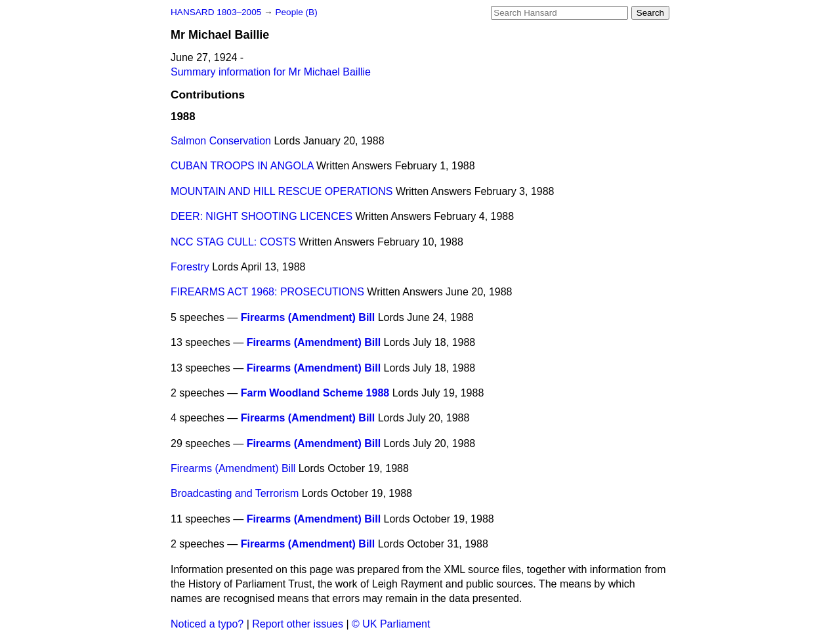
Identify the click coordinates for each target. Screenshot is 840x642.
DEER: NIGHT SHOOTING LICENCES (262, 216)
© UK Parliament (391, 624)
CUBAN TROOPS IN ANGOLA (242, 166)
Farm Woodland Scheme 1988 (315, 393)
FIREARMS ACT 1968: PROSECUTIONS (267, 292)
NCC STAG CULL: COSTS (233, 242)
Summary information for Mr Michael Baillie (271, 72)
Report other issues (298, 624)
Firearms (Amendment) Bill (308, 317)
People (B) (296, 12)
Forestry (190, 267)
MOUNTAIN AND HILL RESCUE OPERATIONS (282, 191)
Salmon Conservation (221, 141)
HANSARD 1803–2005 (216, 12)
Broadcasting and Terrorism (235, 493)
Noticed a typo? (207, 624)
